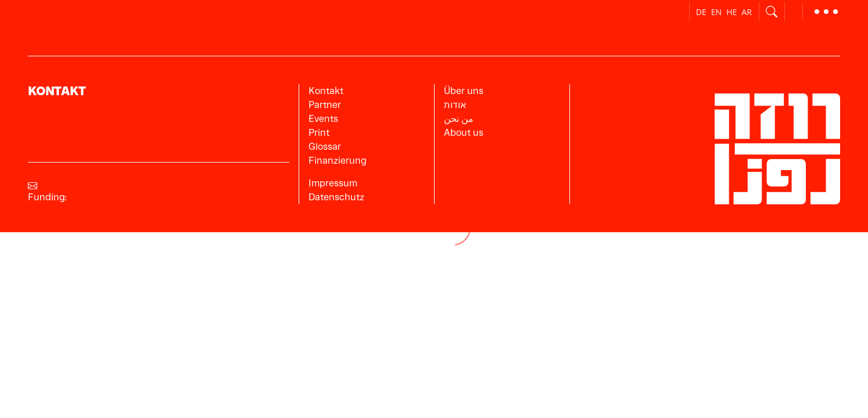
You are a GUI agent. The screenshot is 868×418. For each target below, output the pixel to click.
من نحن (459, 119)
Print (319, 133)
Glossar (325, 147)
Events (323, 119)
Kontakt (326, 91)
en (716, 12)
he (731, 12)
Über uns (464, 91)
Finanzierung (337, 161)
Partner (325, 105)
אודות (455, 105)
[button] (826, 12)
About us (464, 133)
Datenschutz (336, 197)
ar (747, 12)
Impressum (333, 183)
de (701, 12)
